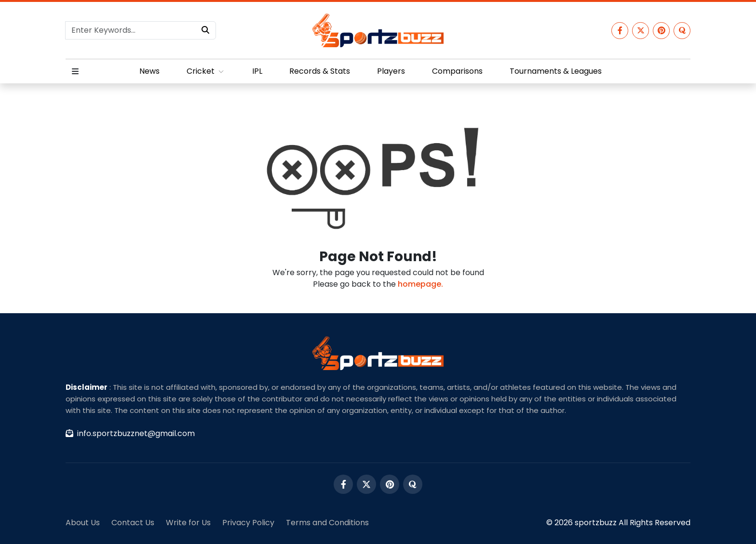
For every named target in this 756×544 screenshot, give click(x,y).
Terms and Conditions (327, 523)
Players (391, 71)
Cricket (206, 71)
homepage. (420, 284)
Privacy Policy (248, 523)
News (149, 71)
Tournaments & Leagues (556, 71)
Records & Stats (320, 71)
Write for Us (188, 523)
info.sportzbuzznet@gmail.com (130, 433)
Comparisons (457, 71)
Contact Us (133, 523)
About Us (83, 523)
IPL (257, 71)
